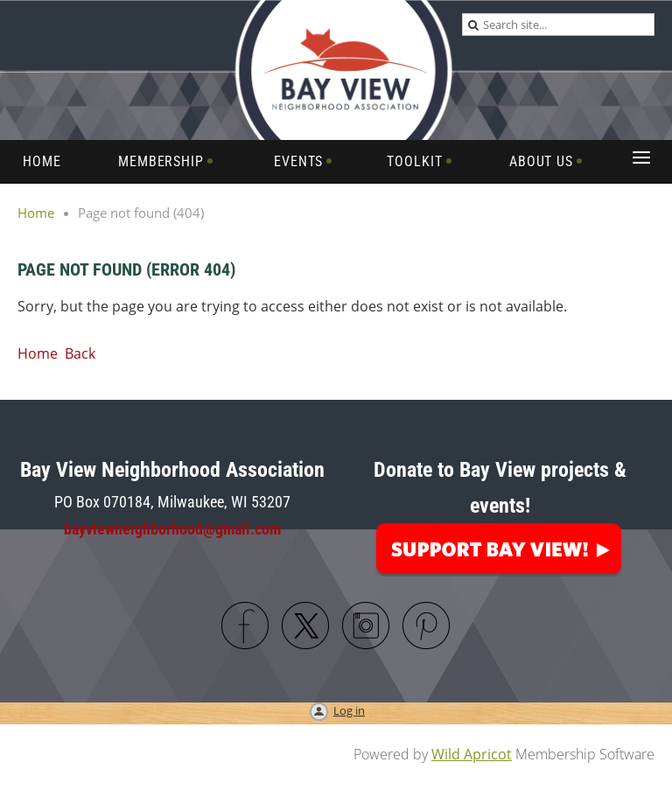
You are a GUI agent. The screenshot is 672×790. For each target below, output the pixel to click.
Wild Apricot (472, 754)
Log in (349, 710)
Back (80, 353)
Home (36, 213)
